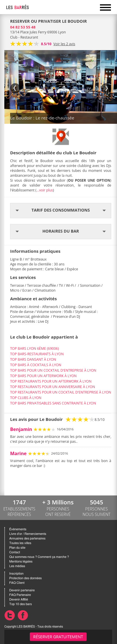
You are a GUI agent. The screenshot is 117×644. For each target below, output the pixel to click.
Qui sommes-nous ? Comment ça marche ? (39, 557)
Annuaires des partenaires (27, 538)
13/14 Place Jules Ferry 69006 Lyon (38, 32)
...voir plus (45, 190)
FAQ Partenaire (20, 595)
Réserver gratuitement (58, 637)
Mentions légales (21, 562)
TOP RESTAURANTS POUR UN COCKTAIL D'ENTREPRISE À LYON (61, 392)
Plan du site (17, 548)
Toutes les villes (20, 543)
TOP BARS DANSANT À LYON (33, 359)
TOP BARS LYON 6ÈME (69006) (35, 348)
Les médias (17, 566)
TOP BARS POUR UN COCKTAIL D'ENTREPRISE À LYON (53, 370)
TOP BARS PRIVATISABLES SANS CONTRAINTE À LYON (53, 403)
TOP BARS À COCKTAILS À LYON (36, 365)
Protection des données (25, 578)
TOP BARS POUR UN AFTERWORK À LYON (43, 376)
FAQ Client (17, 583)
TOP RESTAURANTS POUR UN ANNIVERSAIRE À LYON (53, 387)
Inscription (16, 574)
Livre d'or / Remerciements (28, 534)
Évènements (18, 529)
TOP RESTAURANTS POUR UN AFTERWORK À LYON (51, 381)
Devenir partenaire (22, 590)
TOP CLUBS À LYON (26, 398)
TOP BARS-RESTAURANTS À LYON (37, 354)
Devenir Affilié (19, 600)
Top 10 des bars (21, 604)
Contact (15, 552)
